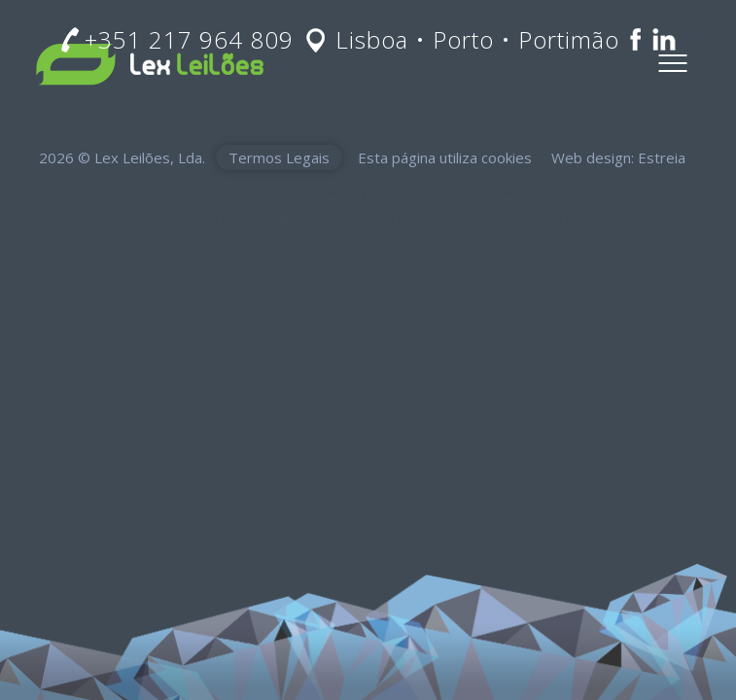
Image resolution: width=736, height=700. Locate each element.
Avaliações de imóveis (78, 198)
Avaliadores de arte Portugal (355, 221)
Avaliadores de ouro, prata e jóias (526, 198)
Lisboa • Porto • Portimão (477, 39)
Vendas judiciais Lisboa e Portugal (284, 198)
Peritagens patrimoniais (546, 221)
